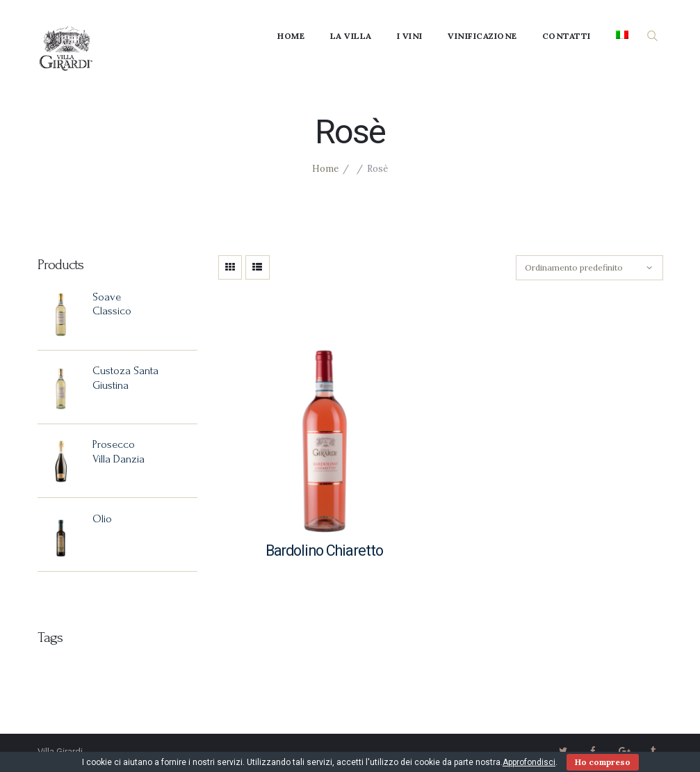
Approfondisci (529, 762)
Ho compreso (603, 762)
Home (325, 169)
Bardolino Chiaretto (325, 550)
